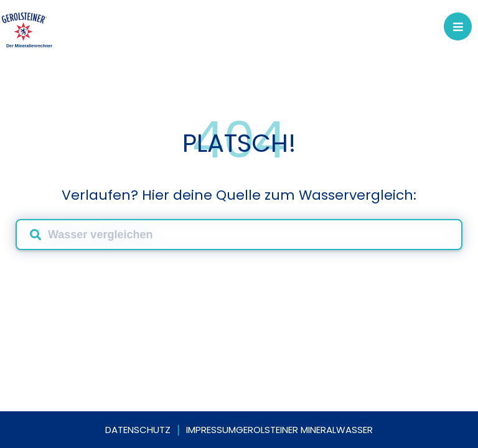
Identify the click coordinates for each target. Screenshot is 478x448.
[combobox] (239, 235)
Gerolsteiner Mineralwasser (304, 430)
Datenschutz (138, 430)
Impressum (211, 430)
